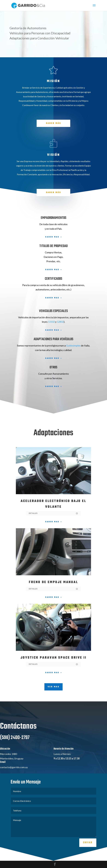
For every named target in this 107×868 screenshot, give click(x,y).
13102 (52, 322)
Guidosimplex (73, 346)
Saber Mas (52, 237)
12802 (60, 322)
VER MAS (53, 687)
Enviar (88, 855)
